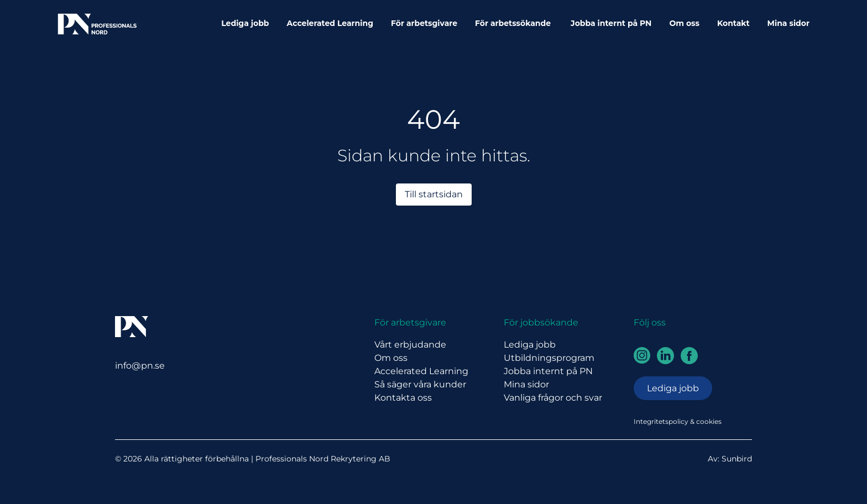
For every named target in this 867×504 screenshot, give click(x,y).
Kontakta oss (403, 398)
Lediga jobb (245, 23)
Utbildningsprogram (549, 358)
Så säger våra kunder (420, 384)
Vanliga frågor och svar (553, 398)
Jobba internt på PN (611, 23)
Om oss (684, 23)
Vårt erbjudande (410, 345)
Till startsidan (434, 194)
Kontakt (733, 23)
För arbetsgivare (424, 23)
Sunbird (737, 459)
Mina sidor (788, 23)
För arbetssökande (514, 23)
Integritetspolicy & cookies (678, 421)
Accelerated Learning (330, 23)
